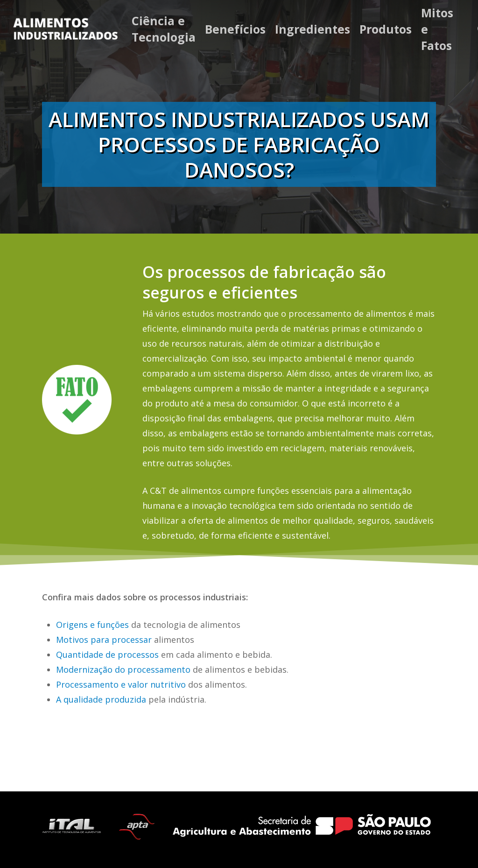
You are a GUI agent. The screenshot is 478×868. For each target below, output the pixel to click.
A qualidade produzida (101, 699)
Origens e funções (92, 625)
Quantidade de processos (107, 655)
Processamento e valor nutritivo (121, 684)
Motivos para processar (104, 640)
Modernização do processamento (123, 669)
